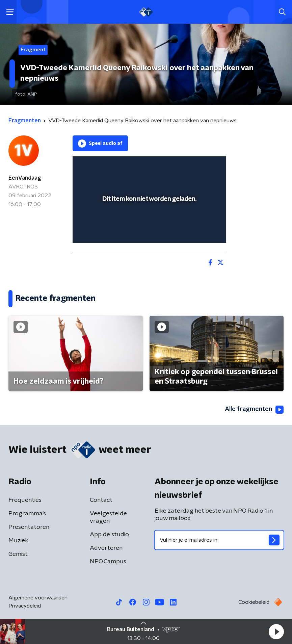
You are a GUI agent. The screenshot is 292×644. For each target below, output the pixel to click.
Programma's (27, 514)
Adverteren (106, 548)
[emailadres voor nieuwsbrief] (219, 540)
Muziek (18, 541)
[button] (276, 632)
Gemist (18, 554)
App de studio (109, 535)
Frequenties (25, 500)
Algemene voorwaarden (38, 598)
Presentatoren (29, 527)
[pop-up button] (190, 166)
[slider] (148, 231)
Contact (101, 500)
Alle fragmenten (254, 410)
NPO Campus (108, 562)
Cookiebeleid (254, 602)
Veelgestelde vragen (108, 517)
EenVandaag (25, 178)
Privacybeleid (25, 606)
